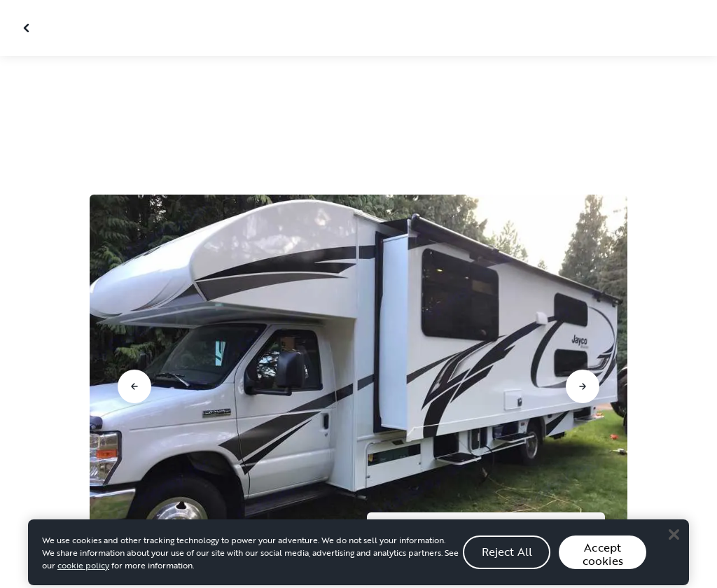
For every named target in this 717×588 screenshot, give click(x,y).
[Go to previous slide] (134, 386)
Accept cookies (603, 566)
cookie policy (83, 577)
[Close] (674, 546)
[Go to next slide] (583, 386)
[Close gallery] (28, 28)
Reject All (507, 563)
